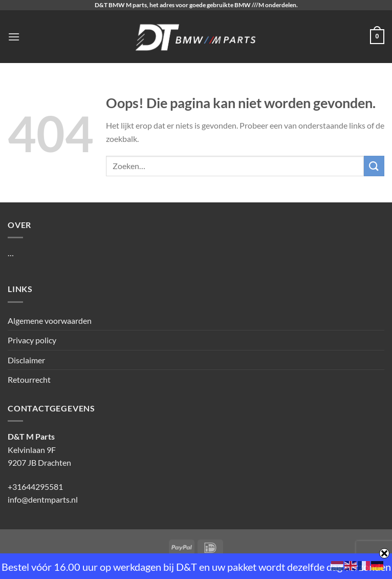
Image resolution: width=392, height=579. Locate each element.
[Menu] (14, 37)
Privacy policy (32, 340)
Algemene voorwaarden (50, 320)
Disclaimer (26, 360)
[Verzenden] (374, 166)
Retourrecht (29, 379)
